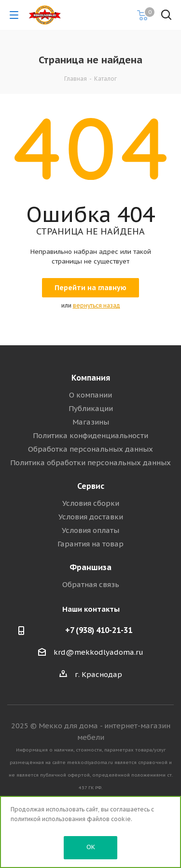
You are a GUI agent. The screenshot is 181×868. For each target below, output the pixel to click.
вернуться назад (97, 305)
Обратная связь (91, 584)
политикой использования (48, 819)
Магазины (91, 422)
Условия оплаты (90, 530)
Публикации (91, 408)
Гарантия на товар (90, 544)
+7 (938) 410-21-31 (99, 630)
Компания (91, 378)
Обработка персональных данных (90, 449)
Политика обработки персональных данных (90, 463)
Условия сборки (91, 503)
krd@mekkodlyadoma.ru (98, 652)
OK (91, 847)
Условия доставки (91, 517)
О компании (90, 395)
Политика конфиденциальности (90, 435)
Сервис (91, 486)
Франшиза (90, 567)
